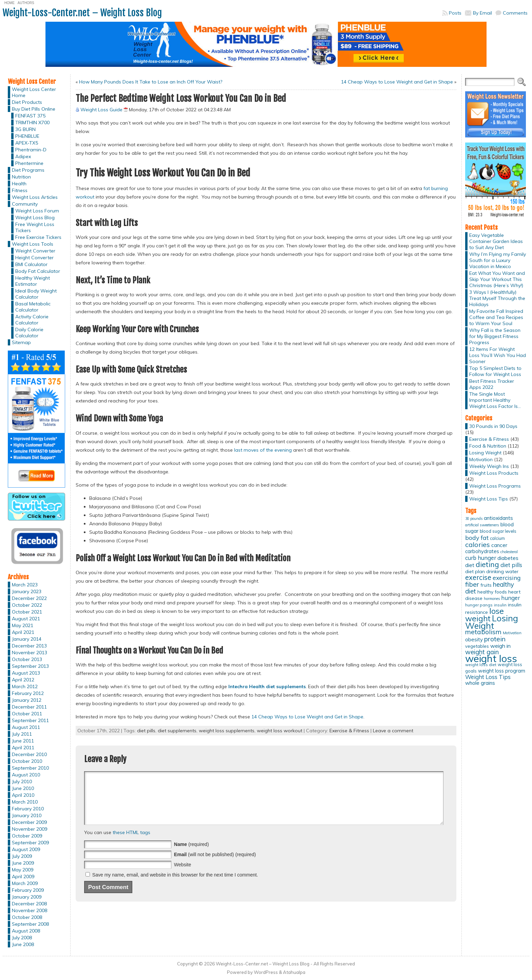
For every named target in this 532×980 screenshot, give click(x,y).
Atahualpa (294, 972)
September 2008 (30, 924)
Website (183, 875)
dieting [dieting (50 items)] (487, 564)
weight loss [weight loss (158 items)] (491, 658)
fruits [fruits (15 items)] (486, 585)
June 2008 (23, 944)
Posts (455, 13)
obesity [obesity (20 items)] (474, 639)
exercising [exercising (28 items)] (507, 578)
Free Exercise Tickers (38, 237)
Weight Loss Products (494, 473)
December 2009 (29, 822)
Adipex (23, 156)
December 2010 (29, 754)
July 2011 (22, 734)
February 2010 (28, 809)
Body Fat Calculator (38, 271)
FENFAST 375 (30, 116)
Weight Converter (35, 251)
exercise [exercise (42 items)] (478, 577)
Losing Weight (485, 453)
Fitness (20, 190)
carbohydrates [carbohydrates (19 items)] (482, 551)
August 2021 (26, 619)
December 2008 (29, 904)
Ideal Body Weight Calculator (36, 294)
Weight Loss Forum (37, 211)
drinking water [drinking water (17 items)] (502, 571)
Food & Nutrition (488, 446)
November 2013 (30, 653)
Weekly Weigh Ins (489, 466)
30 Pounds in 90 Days (493, 426)
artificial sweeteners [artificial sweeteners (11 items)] (482, 525)
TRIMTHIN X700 (32, 122)
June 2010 (23, 788)
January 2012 (27, 700)
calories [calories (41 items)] (478, 544)
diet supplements (177, 731)
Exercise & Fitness (349, 731)
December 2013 (29, 646)
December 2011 (29, 707)
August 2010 (26, 775)
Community (25, 204)
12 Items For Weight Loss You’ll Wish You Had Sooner (498, 355)
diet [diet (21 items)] (470, 565)
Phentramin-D (31, 150)
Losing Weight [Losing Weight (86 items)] (492, 622)
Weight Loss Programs (495, 486)
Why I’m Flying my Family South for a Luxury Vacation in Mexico (498, 260)
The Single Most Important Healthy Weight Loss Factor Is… (495, 400)
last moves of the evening (263, 450)
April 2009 (23, 877)
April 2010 (23, 795)
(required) (192, 854)
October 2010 (27, 761)
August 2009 (26, 849)
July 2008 (22, 938)
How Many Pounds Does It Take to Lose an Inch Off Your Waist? (151, 82)
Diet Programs (28, 170)
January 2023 (27, 591)
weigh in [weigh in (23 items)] (500, 646)
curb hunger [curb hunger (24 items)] (481, 558)
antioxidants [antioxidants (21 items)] (498, 518)
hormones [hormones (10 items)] (492, 599)
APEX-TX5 (27, 143)
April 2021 (23, 632)
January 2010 (27, 815)
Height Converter (34, 258)
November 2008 (30, 910)
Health (19, 184)
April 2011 (23, 748)
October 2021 (27, 612)
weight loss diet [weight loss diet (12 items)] (481, 665)
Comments (515, 13)
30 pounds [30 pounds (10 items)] (474, 519)
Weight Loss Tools (33, 244)
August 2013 (26, 673)
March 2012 (25, 686)
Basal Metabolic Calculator (33, 307)
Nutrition (21, 177)
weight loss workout (280, 731)
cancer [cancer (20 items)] (499, 545)
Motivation (481, 459)
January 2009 (27, 897)
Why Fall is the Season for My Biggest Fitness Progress (495, 336)
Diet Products (27, 102)
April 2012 (23, 680)
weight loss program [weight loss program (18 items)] (502, 671)
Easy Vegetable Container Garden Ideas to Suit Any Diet (496, 241)
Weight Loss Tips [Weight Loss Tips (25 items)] (488, 677)
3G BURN (25, 129)
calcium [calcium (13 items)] (497, 538)
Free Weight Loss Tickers (35, 227)
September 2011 (30, 720)
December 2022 (29, 598)
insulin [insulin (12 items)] (500, 605)
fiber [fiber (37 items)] (472, 584)
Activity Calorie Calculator (32, 320)
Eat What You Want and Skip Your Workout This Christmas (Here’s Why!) (497, 279)
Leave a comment (393, 731)
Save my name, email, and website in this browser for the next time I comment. (175, 885)
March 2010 (25, 802)
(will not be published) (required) (215, 865)
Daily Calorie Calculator (29, 333)
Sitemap (21, 342)
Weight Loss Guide (101, 110)
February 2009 (28, 890)
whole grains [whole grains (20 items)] (480, 683)
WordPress (266, 972)
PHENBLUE (27, 136)
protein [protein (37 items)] (495, 639)
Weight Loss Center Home (34, 92)
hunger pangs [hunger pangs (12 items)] (479, 605)
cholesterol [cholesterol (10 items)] (509, 552)
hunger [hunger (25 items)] (510, 598)
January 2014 (27, 639)
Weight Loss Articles (35, 197)
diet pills (146, 731)
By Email (482, 13)
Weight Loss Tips (489, 499)
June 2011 (23, 741)
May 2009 (23, 870)
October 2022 (27, 605)
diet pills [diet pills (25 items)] (511, 565)
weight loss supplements (227, 731)
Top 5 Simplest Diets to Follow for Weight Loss (495, 371)
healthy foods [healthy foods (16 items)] (492, 592)
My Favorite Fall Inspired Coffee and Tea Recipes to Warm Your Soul (496, 317)
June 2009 (23, 863)
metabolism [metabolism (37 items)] (483, 632)
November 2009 (30, 829)
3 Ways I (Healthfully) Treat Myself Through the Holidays (497, 298)
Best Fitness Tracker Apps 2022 (492, 384)
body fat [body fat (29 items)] (477, 538)
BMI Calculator (31, 264)
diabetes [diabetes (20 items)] (508, 558)
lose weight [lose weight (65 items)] (484, 615)
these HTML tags (131, 843)
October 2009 (27, 836)
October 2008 (27, 917)
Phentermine (29, 163)
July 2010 (22, 781)
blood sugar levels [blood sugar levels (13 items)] (498, 531)
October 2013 (27, 659)
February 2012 (28, 693)
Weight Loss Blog (35, 218)
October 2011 (27, 714)
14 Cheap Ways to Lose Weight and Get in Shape (397, 82)
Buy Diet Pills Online (34, 109)
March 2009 (25, 883)
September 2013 (30, 666)
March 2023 (25, 585)
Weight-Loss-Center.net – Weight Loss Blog (82, 13)
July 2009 (22, 856)
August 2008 (26, 931)
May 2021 (23, 625)
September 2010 (30, 768)
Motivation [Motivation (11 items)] (512, 633)
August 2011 (26, 727)
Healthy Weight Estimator (33, 281)
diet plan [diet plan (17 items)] (475, 571)
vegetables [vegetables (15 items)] (477, 646)
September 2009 (30, 843)
